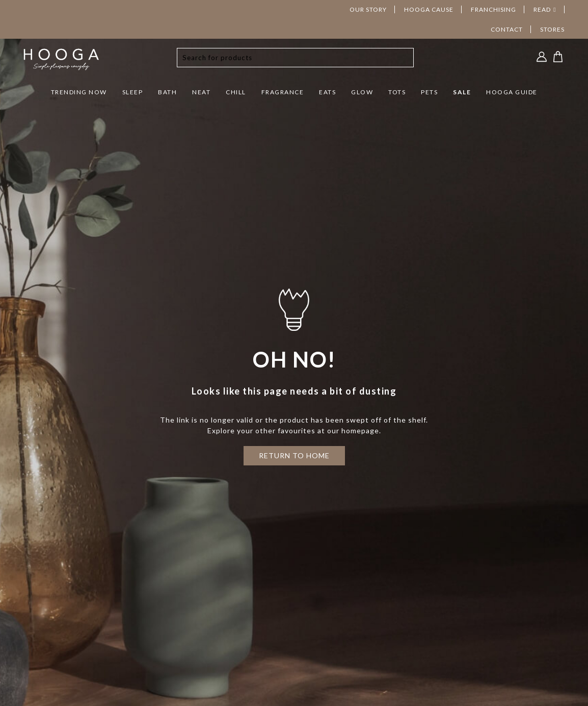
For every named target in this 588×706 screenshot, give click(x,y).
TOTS (397, 92)
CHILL (236, 92)
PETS (429, 92)
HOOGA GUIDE (512, 92)
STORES (552, 29)
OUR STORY (368, 9)
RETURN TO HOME (294, 455)
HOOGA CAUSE (429, 9)
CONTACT (507, 29)
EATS (327, 92)
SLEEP (133, 92)
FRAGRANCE (283, 92)
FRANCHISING (493, 9)
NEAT (201, 92)
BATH (167, 92)
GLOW (362, 92)
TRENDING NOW (79, 92)
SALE (462, 92)
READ (542, 9)
